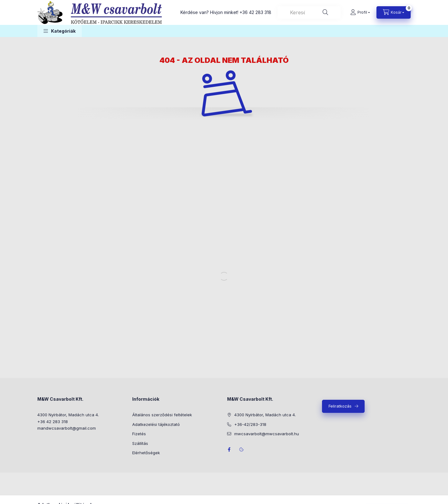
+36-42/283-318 (250, 424)
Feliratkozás (340, 406)
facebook (229, 450)
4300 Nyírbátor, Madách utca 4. (68, 415)
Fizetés (139, 434)
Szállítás (140, 443)
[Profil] (360, 12)
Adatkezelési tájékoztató (156, 424)
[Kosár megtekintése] (394, 12)
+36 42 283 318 (255, 12)
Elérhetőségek (146, 453)
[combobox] (309, 12)
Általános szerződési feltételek (162, 415)
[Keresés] (325, 12)
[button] (60, 31)
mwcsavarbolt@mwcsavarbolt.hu (267, 434)
